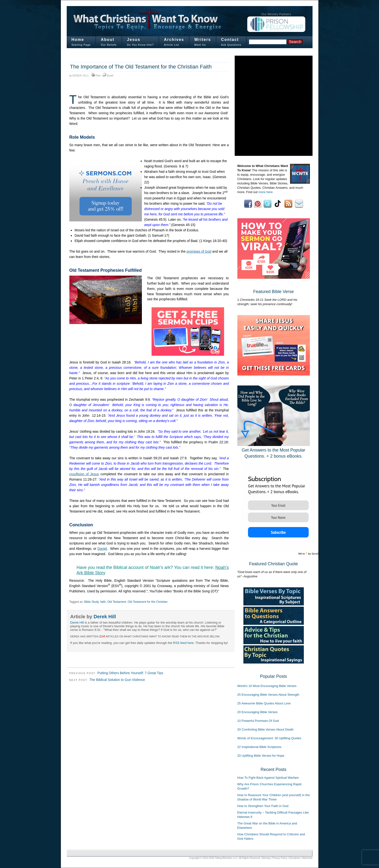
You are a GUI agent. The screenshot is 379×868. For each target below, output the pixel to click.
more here (266, 192)
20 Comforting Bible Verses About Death (266, 729)
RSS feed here (183, 643)
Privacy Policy (280, 858)
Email (110, 76)
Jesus (134, 40)
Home (78, 40)
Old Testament (117, 602)
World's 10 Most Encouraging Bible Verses (267, 686)
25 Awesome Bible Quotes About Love (264, 703)
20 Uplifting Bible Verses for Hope (261, 756)
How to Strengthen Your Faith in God (263, 806)
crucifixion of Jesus (84, 474)
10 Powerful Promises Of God (258, 721)
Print (98, 76)
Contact (230, 40)
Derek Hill (81, 76)
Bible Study (91, 602)
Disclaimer (295, 858)
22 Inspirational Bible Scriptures (259, 747)
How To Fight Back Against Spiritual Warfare (268, 778)
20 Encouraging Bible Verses (258, 712)
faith (103, 602)
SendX (316, 554)
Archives (174, 40)
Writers (203, 40)
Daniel (102, 549)
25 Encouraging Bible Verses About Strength (268, 695)
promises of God (199, 251)
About (108, 40)
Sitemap (266, 858)
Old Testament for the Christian (148, 602)
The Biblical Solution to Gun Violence (117, 680)
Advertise (307, 858)
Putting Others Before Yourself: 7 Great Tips (130, 673)
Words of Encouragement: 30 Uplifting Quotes (269, 738)
